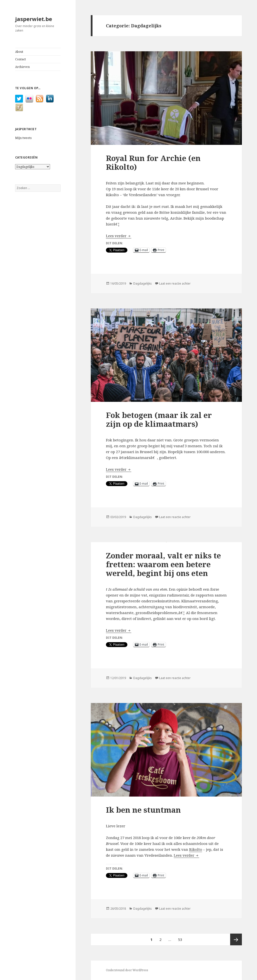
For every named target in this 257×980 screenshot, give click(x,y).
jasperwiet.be (34, 19)
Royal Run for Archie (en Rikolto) (153, 162)
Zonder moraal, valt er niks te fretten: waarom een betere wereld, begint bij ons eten (163, 564)
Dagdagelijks (143, 283)
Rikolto (196, 849)
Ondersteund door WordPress (127, 970)
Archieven (22, 67)
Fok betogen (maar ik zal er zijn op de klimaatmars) (159, 419)
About (19, 52)
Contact (21, 59)
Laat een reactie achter (175, 283)
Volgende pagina (236, 939)
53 (181, 938)
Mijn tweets (23, 138)
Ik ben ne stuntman (143, 810)
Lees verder (119, 236)
